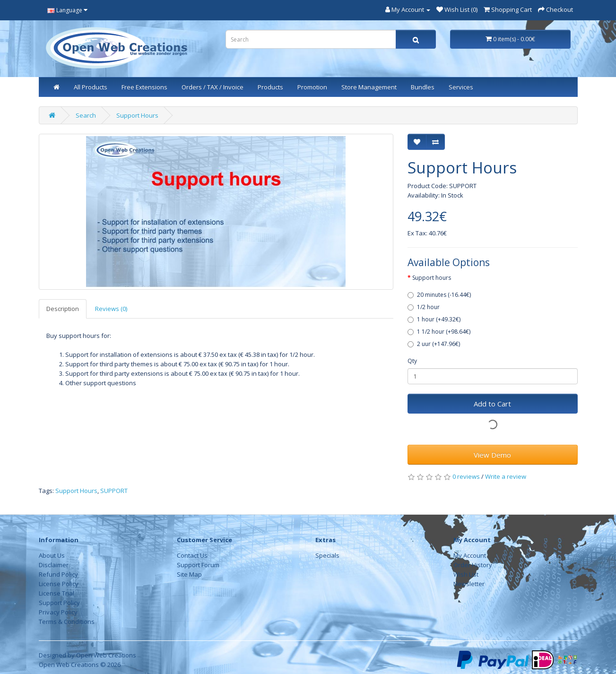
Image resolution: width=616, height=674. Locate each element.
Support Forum (198, 565)
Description (63, 309)
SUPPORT (114, 491)
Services (461, 87)
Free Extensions (144, 87)
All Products (91, 87)
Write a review (506, 476)
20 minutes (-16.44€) (439, 295)
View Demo (492, 455)
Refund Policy (58, 574)
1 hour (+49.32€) (434, 319)
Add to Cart (492, 404)
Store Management (369, 87)
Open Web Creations (106, 655)
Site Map (189, 574)
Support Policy (59, 603)
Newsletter (469, 584)
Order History (473, 565)
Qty (412, 361)
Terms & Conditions (67, 622)
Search (86, 115)
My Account (470, 555)
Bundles (423, 87)
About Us (52, 555)
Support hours (432, 278)
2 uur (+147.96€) (434, 344)
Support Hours (137, 115)
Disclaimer (54, 565)
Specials (327, 555)
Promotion (312, 87)
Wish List (466, 574)
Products (270, 87)
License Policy (59, 584)
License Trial (56, 593)
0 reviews (466, 476)
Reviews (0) (111, 309)
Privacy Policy (58, 612)
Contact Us (192, 555)
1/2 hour (424, 307)
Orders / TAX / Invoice (213, 87)
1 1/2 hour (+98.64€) (439, 332)
